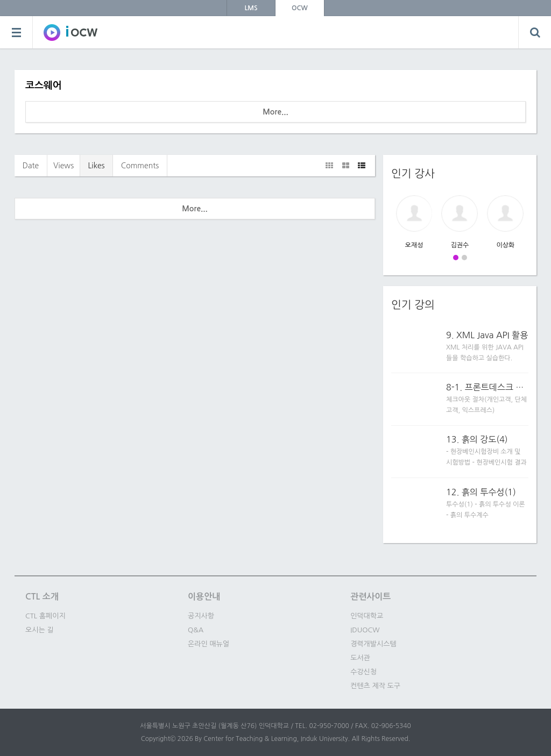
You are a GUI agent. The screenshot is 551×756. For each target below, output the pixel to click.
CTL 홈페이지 (45, 616)
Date (31, 166)
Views (63, 166)
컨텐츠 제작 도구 (375, 686)
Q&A (196, 630)
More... (275, 112)
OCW (300, 8)
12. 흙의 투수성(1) (481, 492)
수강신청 (363, 672)
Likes (96, 166)
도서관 (360, 658)
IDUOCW (365, 630)
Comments (140, 166)
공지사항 (201, 616)
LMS (251, 8)
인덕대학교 (367, 616)
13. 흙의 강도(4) (477, 439)
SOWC (70, 32)
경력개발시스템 (373, 644)
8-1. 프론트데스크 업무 (487, 387)
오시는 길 (40, 630)
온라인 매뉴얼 (209, 644)
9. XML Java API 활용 (487, 335)
